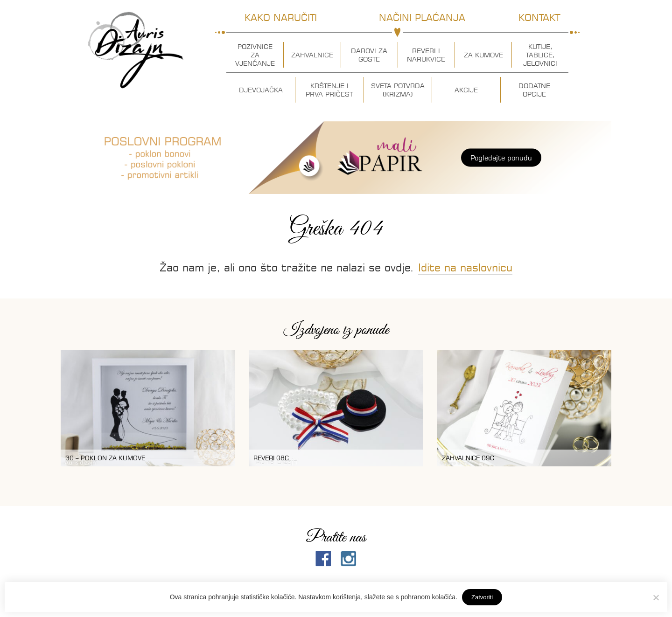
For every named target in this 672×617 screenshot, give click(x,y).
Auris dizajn (136, 50)
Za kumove (483, 55)
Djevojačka (261, 90)
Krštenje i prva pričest (329, 90)
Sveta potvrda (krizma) (398, 90)
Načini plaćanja (422, 17)
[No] (656, 597)
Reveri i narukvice (426, 55)
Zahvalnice (312, 55)
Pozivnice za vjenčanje (255, 55)
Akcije (466, 90)
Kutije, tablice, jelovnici (540, 55)
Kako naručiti (281, 17)
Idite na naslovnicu (465, 267)
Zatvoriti (482, 597)
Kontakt (539, 17)
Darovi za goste (369, 55)
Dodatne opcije (534, 90)
